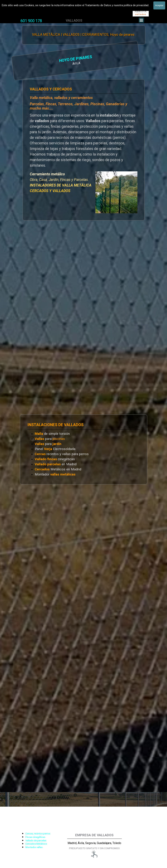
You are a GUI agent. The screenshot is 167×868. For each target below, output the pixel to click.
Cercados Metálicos (36, 844)
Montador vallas (34, 847)
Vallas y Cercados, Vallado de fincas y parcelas (44, 8)
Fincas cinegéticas (35, 837)
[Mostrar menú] (141, 20)
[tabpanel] (31, 21)
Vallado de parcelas (36, 840)
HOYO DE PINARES (41, 59)
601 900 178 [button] (31, 21)
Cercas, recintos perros (38, 834)
